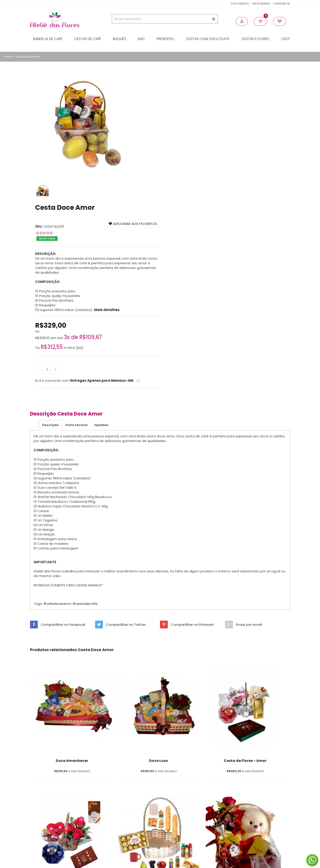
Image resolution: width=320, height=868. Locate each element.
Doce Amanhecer (72, 761)
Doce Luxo (159, 761)
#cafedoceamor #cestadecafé (71, 604)
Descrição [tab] (50, 425)
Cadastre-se (282, 4)
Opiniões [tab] (101, 425)
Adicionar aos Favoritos (133, 224)
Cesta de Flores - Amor (245, 761)
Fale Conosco (240, 4)
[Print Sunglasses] (72, 706)
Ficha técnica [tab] (76, 425)
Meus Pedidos (261, 4)
